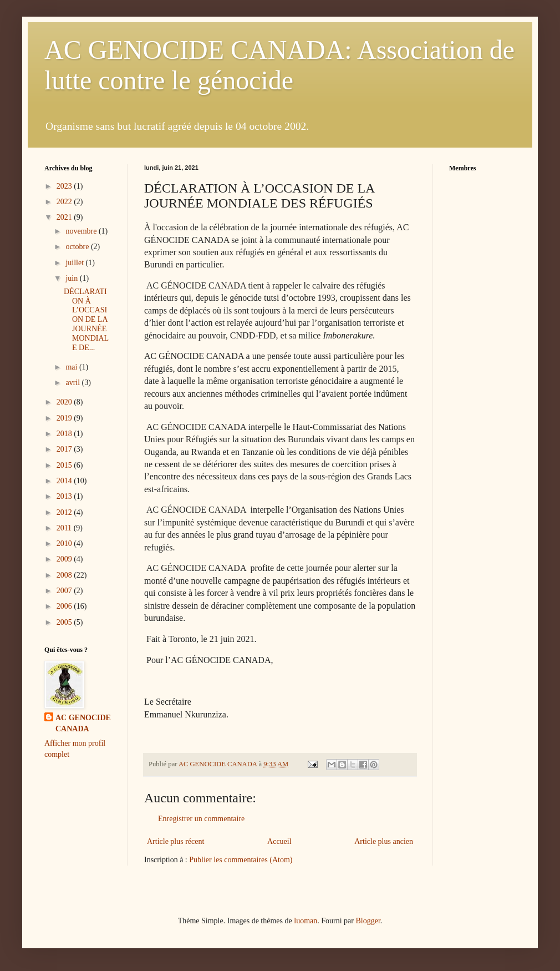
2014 (65, 481)
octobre (78, 247)
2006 (65, 606)
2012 (65, 512)
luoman (306, 921)
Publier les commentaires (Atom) (241, 860)
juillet (75, 263)
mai (72, 367)
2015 (65, 465)
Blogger (368, 921)
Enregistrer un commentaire (201, 819)
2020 (65, 402)
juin (72, 278)
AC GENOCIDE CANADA (83, 723)
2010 (65, 543)
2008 (65, 575)
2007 (65, 591)
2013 (65, 496)
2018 (65, 434)
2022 (65, 202)
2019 (65, 418)
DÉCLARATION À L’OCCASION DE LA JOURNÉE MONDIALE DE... (86, 320)
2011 (65, 528)
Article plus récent (175, 841)
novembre (82, 231)
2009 (65, 559)
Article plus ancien (384, 841)
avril (73, 383)
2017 (65, 449)
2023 (65, 186)
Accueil (279, 841)
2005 (65, 622)
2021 (65, 217)
